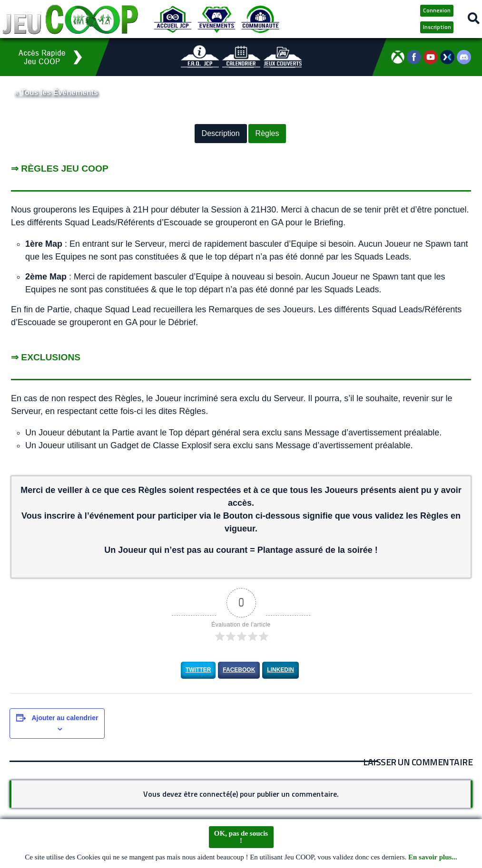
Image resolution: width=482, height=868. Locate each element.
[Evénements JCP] (216, 19)
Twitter (198, 670)
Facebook (239, 670)
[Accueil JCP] (173, 19)
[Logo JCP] (70, 19)
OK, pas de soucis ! (241, 837)
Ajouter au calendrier (65, 718)
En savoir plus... (433, 858)
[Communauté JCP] (260, 19)
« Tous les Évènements (56, 92)
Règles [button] (267, 134)
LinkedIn (280, 670)
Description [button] (221, 134)
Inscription (437, 27)
